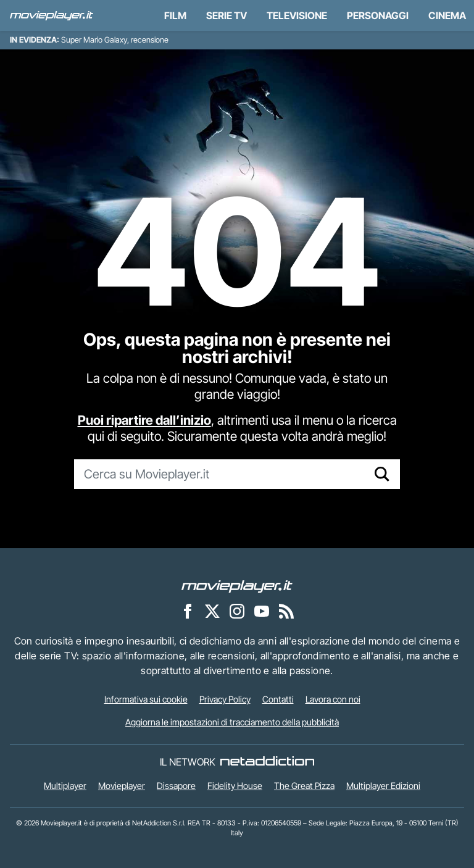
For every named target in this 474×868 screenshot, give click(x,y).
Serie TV (227, 15)
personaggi (378, 15)
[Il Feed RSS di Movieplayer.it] (286, 611)
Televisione (297, 15)
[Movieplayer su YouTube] (262, 611)
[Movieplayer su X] (212, 611)
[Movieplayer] (237, 585)
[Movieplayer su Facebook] (188, 611)
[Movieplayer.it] (52, 15)
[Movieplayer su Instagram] (237, 611)
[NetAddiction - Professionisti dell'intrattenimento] (267, 762)
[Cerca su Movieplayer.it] (219, 474)
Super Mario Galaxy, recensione (115, 40)
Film (175, 15)
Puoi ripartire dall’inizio (144, 420)
